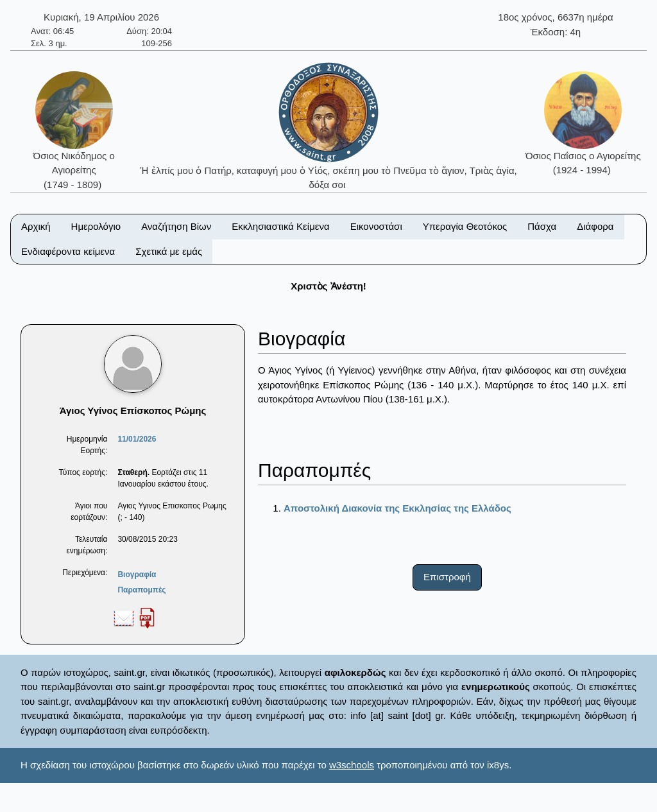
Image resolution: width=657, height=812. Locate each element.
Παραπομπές (141, 590)
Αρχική (36, 226)
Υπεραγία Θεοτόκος (465, 226)
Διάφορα (595, 226)
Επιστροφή (447, 577)
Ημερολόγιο (96, 226)
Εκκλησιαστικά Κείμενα (280, 226)
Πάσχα (542, 226)
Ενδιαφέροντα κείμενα (68, 251)
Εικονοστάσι (376, 226)
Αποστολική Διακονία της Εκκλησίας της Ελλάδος (397, 508)
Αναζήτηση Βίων (176, 226)
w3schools (352, 765)
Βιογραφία (137, 574)
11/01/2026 (137, 439)
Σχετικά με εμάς (169, 251)
